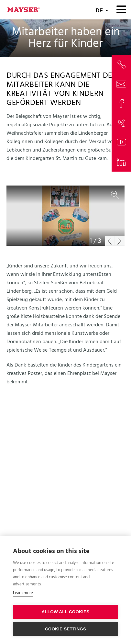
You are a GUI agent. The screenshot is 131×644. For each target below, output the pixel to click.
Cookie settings (66, 629)
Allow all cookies (65, 612)
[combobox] (102, 10)
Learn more (23, 593)
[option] (65, 216)
